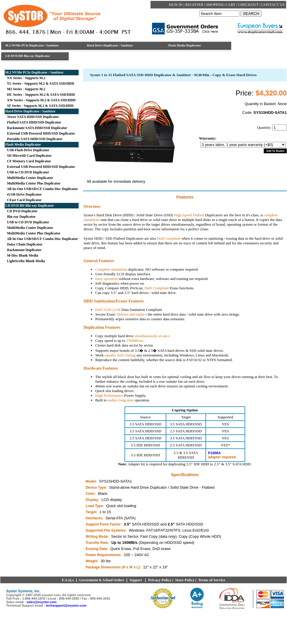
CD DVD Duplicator (21, 211)
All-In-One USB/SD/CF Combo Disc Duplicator (42, 189)
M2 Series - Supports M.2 (25, 89)
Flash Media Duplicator (23, 145)
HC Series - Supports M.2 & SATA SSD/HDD (40, 95)
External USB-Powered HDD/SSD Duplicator (40, 133)
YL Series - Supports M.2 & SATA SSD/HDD (40, 83)
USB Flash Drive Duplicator (27, 150)
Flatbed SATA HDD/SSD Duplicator (33, 122)
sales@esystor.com (42, 602)
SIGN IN (176, 5)
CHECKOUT (249, 5)
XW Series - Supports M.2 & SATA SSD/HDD (40, 100)
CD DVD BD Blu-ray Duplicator (30, 206)
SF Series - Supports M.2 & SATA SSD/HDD (39, 106)
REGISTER (195, 5)
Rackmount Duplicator (23, 250)
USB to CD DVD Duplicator (27, 172)
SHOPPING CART (221, 5)
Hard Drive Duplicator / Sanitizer (30, 111)
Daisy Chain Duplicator (24, 244)
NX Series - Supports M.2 (25, 78)
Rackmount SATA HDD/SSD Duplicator (36, 128)
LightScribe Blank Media (25, 261)
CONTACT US (273, 5)
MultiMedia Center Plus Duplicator (33, 183)
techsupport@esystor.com (66, 605)
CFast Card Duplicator (24, 200)
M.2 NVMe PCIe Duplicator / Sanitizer (34, 72)
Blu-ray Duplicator (20, 217)
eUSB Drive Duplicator (24, 194)
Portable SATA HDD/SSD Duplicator (34, 139)
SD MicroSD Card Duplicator (28, 156)
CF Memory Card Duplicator (28, 161)
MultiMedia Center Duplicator (29, 178)
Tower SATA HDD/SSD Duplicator (32, 117)
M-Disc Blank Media (22, 255)
